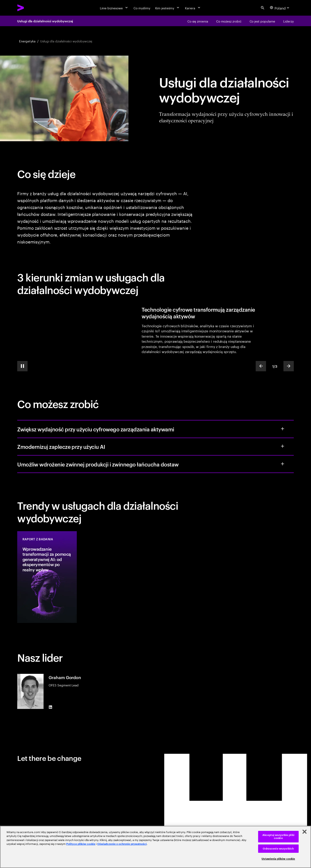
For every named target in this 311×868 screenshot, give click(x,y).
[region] (155, 847)
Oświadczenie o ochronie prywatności (122, 844)
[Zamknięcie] (305, 832)
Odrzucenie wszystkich (278, 849)
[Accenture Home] (30, 8)
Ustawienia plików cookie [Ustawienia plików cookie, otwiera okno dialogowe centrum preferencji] (278, 859)
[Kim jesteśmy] (168, 8)
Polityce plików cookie (81, 844)
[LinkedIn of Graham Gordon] (50, 707)
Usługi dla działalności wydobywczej (45, 21)
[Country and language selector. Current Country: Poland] (280, 8)
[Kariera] (193, 8)
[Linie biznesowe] (114, 8)
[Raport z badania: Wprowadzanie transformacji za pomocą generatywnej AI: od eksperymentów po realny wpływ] (47, 577)
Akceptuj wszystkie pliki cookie (278, 837)
